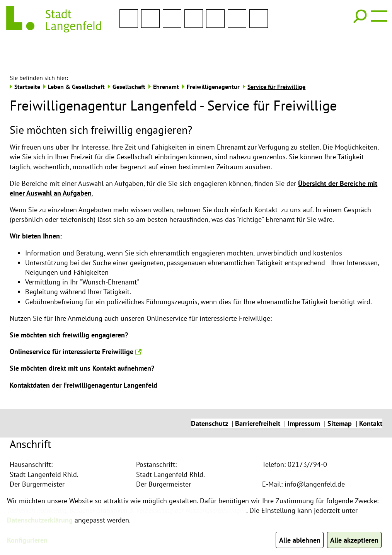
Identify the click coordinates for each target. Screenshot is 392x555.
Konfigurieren (27, 540)
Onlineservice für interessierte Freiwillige (76, 326)
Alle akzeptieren (354, 540)
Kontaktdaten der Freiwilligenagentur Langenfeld (84, 360)
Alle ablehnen (299, 540)
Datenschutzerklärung (40, 520)
